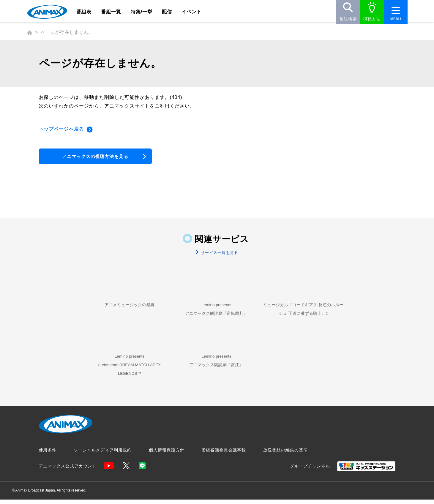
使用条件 (48, 455)
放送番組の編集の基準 (285, 455)
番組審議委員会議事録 (224, 455)
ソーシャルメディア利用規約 (102, 455)
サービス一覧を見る (219, 255)
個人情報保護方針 (167, 455)
